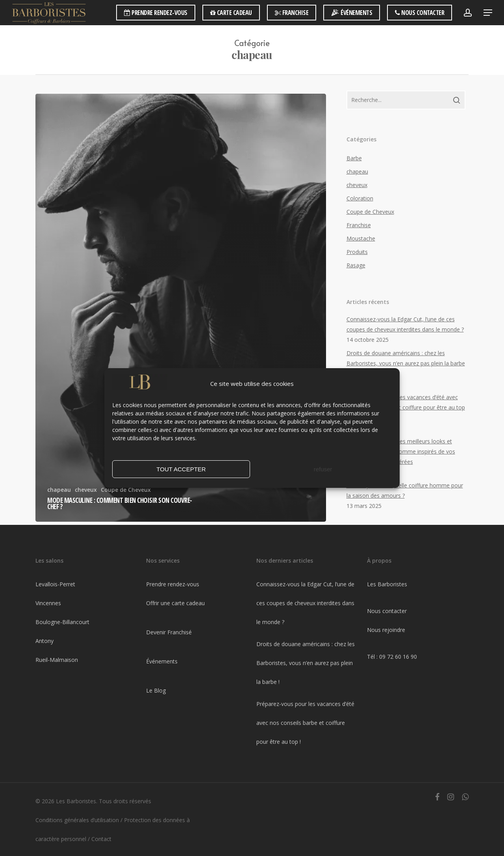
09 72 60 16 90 (398, 657)
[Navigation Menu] (488, 13)
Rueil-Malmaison (57, 660)
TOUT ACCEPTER (181, 475)
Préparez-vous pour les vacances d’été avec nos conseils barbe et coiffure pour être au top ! (406, 407)
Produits (357, 252)
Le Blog (156, 690)
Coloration (360, 198)
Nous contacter (387, 611)
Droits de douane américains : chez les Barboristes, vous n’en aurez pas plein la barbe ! (406, 363)
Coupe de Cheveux (370, 212)
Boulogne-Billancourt (62, 622)
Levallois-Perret (55, 584)
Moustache (361, 238)
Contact (101, 839)
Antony (44, 641)
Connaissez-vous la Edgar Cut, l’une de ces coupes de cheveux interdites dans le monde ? (405, 324)
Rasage (356, 265)
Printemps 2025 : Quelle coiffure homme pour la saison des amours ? (405, 490)
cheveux (86, 490)
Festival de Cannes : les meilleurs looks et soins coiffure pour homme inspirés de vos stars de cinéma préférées (401, 451)
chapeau (59, 490)
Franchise (359, 225)
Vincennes (48, 603)
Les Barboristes (387, 584)
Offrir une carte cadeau (175, 603)
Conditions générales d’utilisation (77, 820)
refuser (323, 475)
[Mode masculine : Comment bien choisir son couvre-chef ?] (181, 308)
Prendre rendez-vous (173, 584)
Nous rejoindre (386, 630)
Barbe (354, 158)
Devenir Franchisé (169, 632)
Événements (162, 661)
